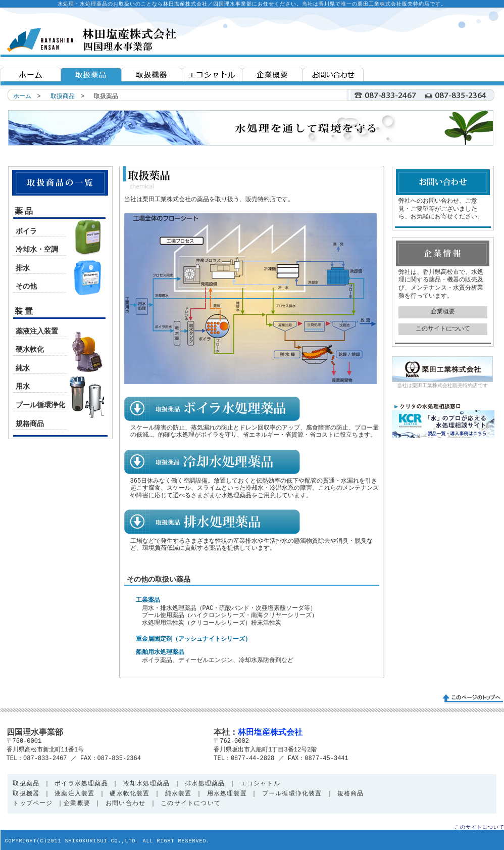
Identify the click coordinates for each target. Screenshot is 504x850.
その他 (26, 287)
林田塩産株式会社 (270, 733)
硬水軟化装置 (130, 794)
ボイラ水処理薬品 (81, 784)
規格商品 (30, 424)
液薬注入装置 (73, 794)
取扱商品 (63, 96)
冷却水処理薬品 (146, 784)
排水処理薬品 (205, 784)
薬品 (25, 212)
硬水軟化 (30, 350)
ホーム (22, 96)
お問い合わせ (125, 804)
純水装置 (179, 794)
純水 (23, 368)
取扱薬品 (26, 784)
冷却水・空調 (37, 250)
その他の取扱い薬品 (159, 579)
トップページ (33, 804)
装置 (25, 312)
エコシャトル (260, 784)
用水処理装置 (227, 794)
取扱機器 (26, 794)
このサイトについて (443, 329)
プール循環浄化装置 (290, 794)
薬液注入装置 (37, 332)
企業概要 (443, 312)
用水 (23, 387)
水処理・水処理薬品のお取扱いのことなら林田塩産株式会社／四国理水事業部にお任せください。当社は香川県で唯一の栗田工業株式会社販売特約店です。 (252, 4)
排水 (23, 268)
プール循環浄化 (40, 405)
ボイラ (26, 231)
